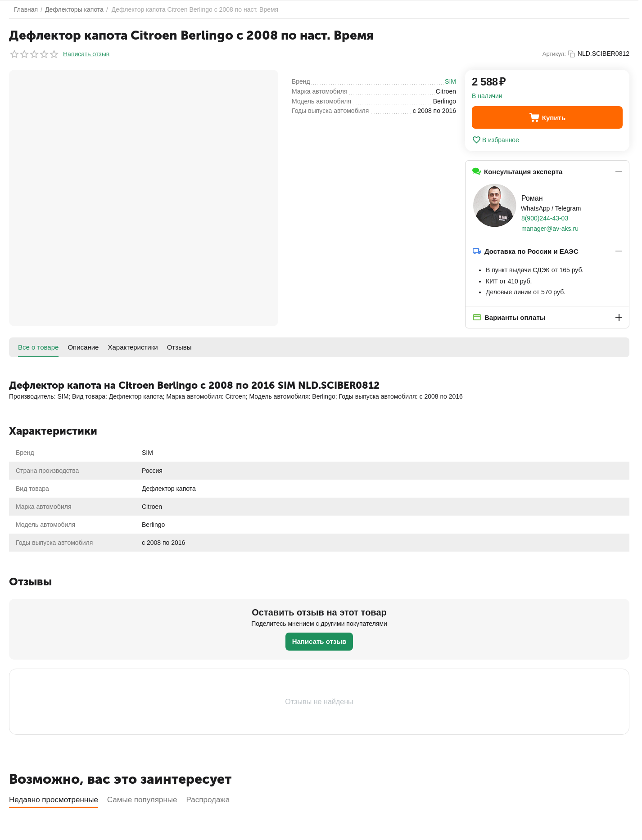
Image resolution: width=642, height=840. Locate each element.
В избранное (495, 140)
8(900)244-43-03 (545, 218)
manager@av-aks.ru (550, 229)
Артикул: (554, 54)
